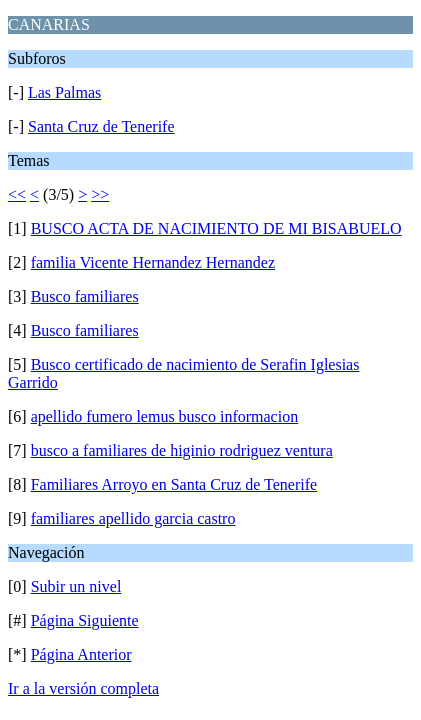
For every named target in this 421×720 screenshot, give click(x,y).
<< (17, 194)
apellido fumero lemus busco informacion (164, 416)
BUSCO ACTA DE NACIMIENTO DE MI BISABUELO (216, 228)
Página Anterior (81, 654)
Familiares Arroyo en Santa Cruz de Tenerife (174, 484)
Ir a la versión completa (83, 688)
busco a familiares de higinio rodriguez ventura (182, 450)
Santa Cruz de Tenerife (101, 126)
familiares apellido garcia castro (133, 518)
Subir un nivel (76, 586)
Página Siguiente (85, 620)
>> (100, 194)
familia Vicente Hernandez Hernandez (153, 262)
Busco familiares (85, 296)
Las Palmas (64, 92)
